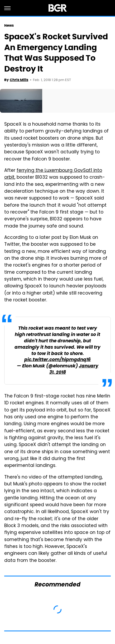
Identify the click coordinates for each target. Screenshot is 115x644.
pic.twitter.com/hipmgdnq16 (57, 360)
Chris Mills (19, 80)
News (9, 25)
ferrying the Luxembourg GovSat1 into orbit (53, 174)
